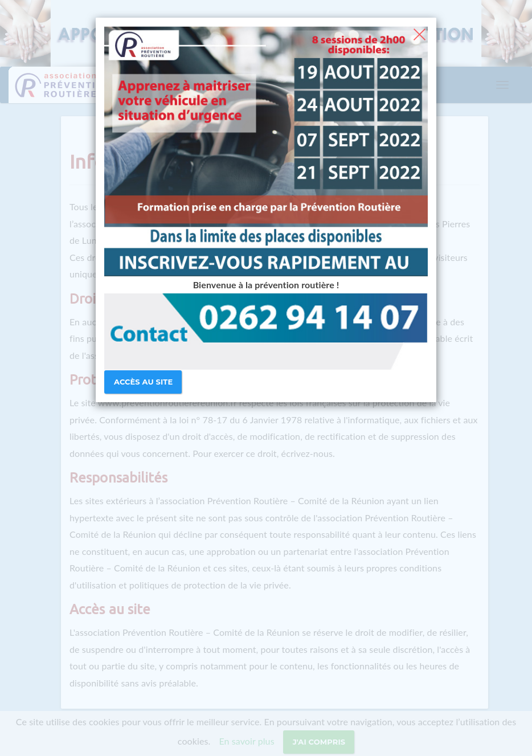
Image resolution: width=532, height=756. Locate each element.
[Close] (420, 33)
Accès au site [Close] (143, 382)
